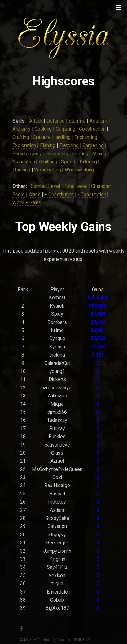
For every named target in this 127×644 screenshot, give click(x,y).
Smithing (48, 162)
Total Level (75, 186)
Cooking (43, 129)
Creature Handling (52, 137)
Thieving (21, 170)
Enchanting (86, 137)
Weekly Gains (27, 203)
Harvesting (57, 154)
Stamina (77, 121)
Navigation (24, 162)
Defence (56, 121)
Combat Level (45, 186)
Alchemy (22, 129)
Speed (68, 162)
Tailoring (88, 162)
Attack (36, 121)
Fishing (48, 145)
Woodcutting (47, 170)
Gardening (93, 145)
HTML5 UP (81, 640)
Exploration (24, 145)
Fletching (69, 145)
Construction (92, 129)
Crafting (21, 137)
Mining (99, 154)
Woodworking (79, 170)
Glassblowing (27, 154)
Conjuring (66, 129)
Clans (35, 194)
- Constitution (92, 194)
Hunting (80, 154)
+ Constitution (59, 194)
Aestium (98, 121)
